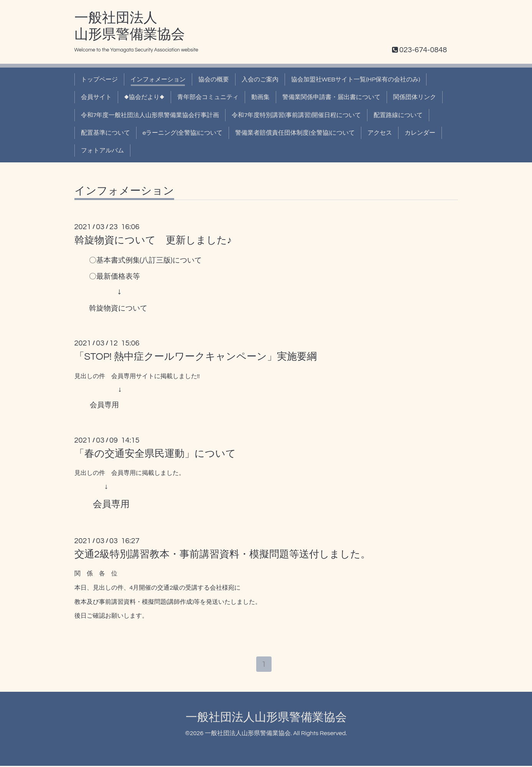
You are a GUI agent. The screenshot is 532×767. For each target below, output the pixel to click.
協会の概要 (214, 79)
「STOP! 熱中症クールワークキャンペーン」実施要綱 (196, 357)
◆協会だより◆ (144, 97)
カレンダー (420, 133)
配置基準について (105, 133)
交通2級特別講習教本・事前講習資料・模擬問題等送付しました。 (222, 554)
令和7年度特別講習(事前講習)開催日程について (296, 115)
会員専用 (104, 405)
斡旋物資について (118, 308)
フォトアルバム (102, 150)
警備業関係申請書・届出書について (331, 97)
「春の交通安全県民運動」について (155, 454)
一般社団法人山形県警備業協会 (266, 718)
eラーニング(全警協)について (183, 133)
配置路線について (398, 115)
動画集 (260, 97)
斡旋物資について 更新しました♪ (153, 240)
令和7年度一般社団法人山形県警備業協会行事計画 (150, 115)
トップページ (99, 79)
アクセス (380, 133)
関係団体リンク (415, 97)
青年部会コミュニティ (208, 97)
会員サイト (96, 97)
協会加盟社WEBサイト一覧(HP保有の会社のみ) (356, 79)
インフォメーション (158, 79)
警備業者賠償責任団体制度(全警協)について (295, 133)
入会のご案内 (260, 79)
